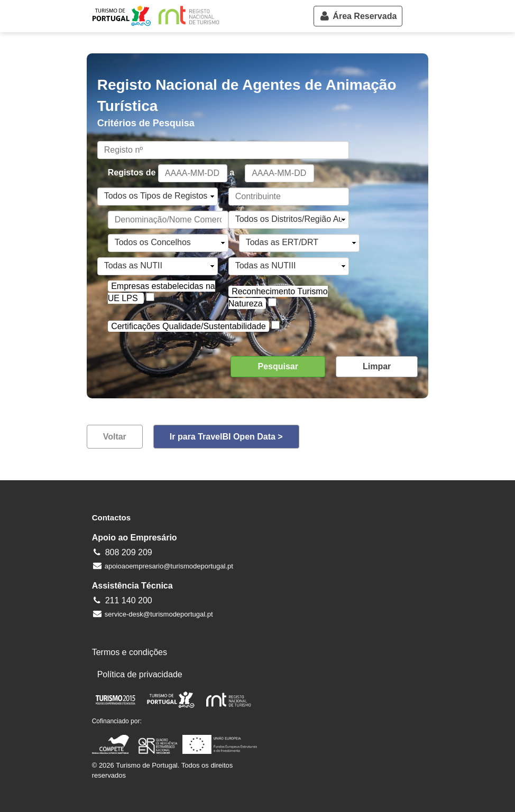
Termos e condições (130, 652)
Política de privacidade (140, 674)
